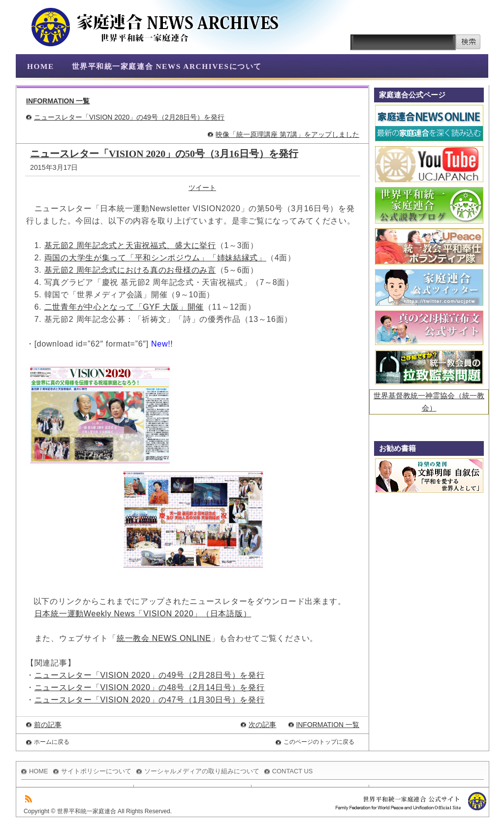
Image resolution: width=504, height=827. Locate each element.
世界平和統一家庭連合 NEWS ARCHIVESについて (167, 66)
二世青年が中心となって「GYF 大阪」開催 (124, 307)
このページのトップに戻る (319, 742)
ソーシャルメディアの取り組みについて (202, 771)
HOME (41, 66)
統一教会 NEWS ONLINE (164, 638)
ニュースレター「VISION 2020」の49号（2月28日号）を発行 (129, 117)
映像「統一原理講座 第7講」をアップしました (287, 134)
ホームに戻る (52, 742)
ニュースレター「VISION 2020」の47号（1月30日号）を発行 (150, 700)
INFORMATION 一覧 (58, 101)
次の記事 (262, 725)
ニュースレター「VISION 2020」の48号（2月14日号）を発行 (150, 687)
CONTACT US (293, 771)
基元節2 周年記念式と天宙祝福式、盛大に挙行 (130, 245)
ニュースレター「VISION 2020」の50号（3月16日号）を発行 (164, 154)
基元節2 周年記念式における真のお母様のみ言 (130, 270)
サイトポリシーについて (96, 771)
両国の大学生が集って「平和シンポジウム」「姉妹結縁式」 (155, 258)
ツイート (202, 188)
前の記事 (48, 725)
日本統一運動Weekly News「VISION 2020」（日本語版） (143, 614)
